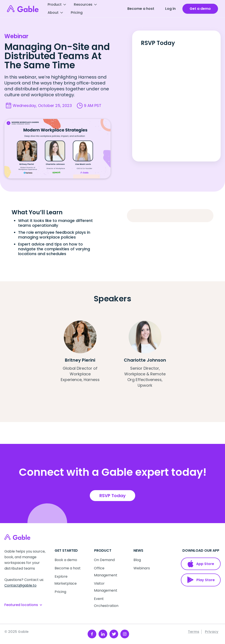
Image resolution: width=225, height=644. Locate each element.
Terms (194, 632)
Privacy (212, 632)
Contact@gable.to (20, 585)
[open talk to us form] (200, 9)
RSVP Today (112, 496)
